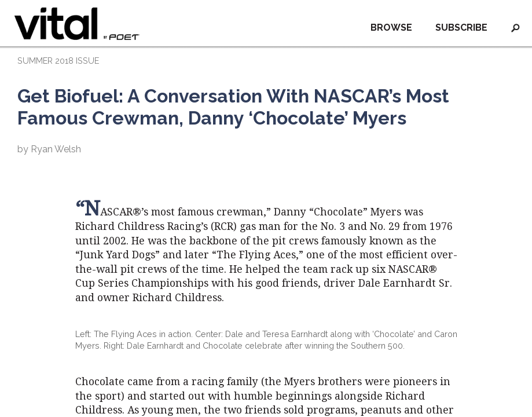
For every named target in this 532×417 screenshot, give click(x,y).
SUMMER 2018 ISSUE (58, 61)
